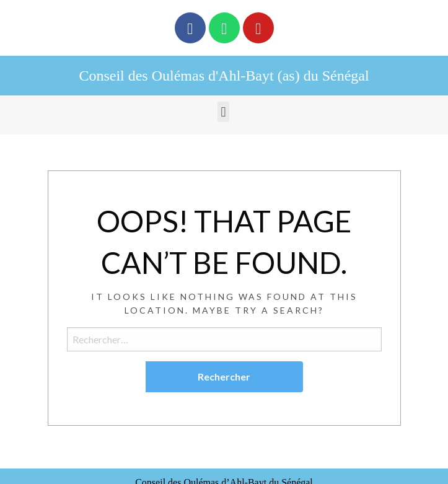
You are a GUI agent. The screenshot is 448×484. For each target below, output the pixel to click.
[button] (223, 112)
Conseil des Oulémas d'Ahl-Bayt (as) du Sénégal (224, 76)
